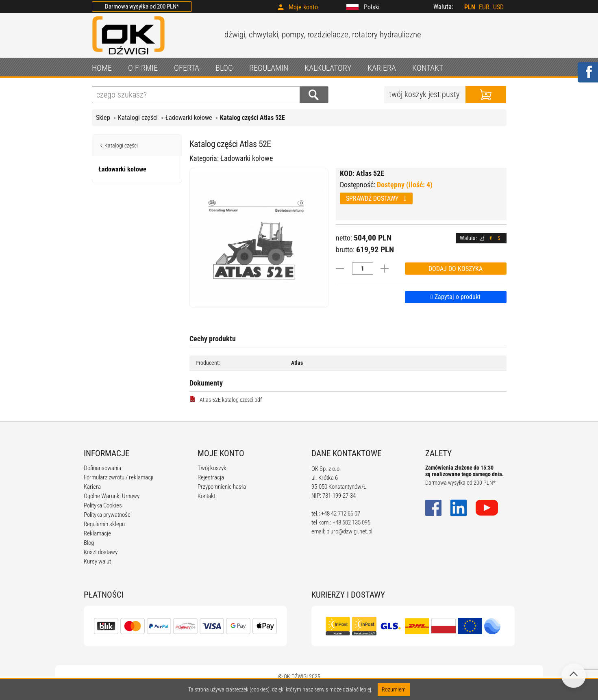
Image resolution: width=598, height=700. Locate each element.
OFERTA (187, 68)
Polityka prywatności (108, 515)
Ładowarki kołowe (189, 118)
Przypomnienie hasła (222, 487)
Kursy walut (97, 561)
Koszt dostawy (101, 552)
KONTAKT (428, 68)
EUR (484, 7)
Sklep (103, 118)
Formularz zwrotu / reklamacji (119, 477)
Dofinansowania (102, 468)
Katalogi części (138, 118)
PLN (470, 7)
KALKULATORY (328, 68)
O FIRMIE (143, 68)
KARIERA (382, 68)
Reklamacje (97, 533)
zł (482, 238)
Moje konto (303, 7)
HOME (102, 68)
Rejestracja (211, 477)
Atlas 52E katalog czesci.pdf (226, 399)
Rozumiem (394, 689)
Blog (89, 543)
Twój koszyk (212, 468)
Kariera (92, 487)
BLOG (224, 68)
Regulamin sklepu (104, 524)
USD (498, 7)
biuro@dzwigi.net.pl (349, 531)
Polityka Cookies (103, 505)
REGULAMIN (269, 68)
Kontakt (207, 496)
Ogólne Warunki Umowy (112, 496)
